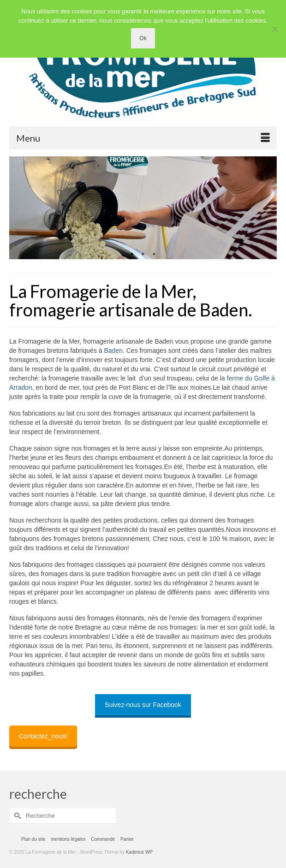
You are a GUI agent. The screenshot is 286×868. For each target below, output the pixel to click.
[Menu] (143, 138)
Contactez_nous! (43, 736)
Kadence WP (139, 852)
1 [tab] (132, 255)
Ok (143, 38)
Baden (113, 351)
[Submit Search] (16, 816)
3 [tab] (154, 255)
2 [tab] (143, 255)
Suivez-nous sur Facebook (143, 705)
